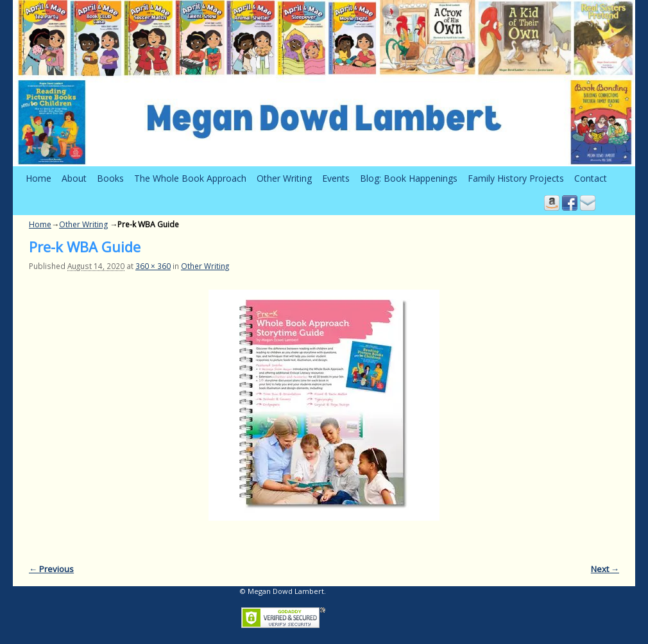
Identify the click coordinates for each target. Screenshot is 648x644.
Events (336, 178)
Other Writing (284, 178)
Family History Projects (516, 178)
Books (110, 178)
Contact (591, 178)
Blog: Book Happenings (409, 178)
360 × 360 (153, 266)
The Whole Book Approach (190, 178)
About (74, 178)
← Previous (51, 569)
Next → (605, 569)
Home (38, 178)
